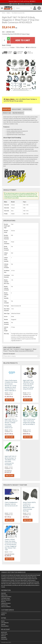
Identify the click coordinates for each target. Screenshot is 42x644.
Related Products (18, 113)
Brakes (8, 13)
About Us (3, 602)
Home (3, 13)
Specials (3, 624)
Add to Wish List (31, 47)
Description (6, 109)
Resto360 (3, 593)
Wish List (3, 636)
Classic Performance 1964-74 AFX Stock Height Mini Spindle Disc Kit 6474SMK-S (29, 422)
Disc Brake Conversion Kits (18, 13)
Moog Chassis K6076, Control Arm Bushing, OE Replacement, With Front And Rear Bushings (29, 507)
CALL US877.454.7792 (30, 52)
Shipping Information (6, 597)
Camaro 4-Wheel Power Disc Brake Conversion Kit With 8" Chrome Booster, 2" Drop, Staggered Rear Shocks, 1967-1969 (11, 544)
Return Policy (4, 595)
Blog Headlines (5, 626)
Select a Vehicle (10, 99)
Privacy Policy (4, 605)
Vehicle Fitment (16, 109)
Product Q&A (7, 113)
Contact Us (21, 4)
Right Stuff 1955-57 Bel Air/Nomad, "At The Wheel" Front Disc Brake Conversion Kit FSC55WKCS (11, 460)
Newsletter (4, 637)
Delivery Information (6, 603)
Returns (3, 615)
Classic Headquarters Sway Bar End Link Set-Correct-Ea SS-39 (11, 504)
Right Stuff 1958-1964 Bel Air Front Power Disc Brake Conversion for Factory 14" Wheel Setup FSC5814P (28, 385)
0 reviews (12, 47)
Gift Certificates (5, 623)
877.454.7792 (13, 4)
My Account (4, 632)
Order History (4, 634)
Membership (4, 639)
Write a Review (20, 47)
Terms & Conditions (6, 607)
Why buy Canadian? (6, 600)
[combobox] (21, 356)
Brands (3, 621)
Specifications (27, 109)
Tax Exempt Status (6, 598)
